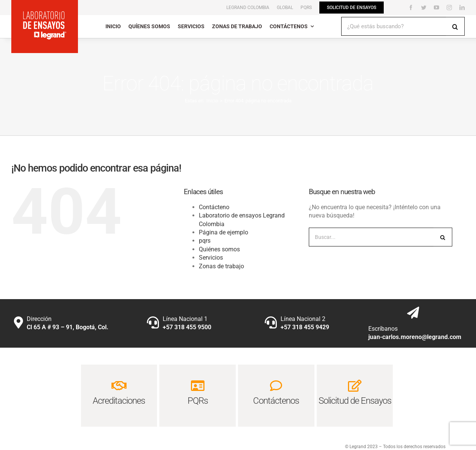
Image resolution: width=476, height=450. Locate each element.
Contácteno (214, 207)
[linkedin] (462, 8)
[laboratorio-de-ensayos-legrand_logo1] (45, 13)
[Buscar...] (371, 237)
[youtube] (436, 8)
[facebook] (411, 8)
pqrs (205, 241)
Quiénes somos (219, 249)
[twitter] (424, 8)
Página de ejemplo (224, 232)
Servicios (211, 258)
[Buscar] (455, 26)
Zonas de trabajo (221, 266)
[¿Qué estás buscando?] (394, 26)
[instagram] (449, 8)
